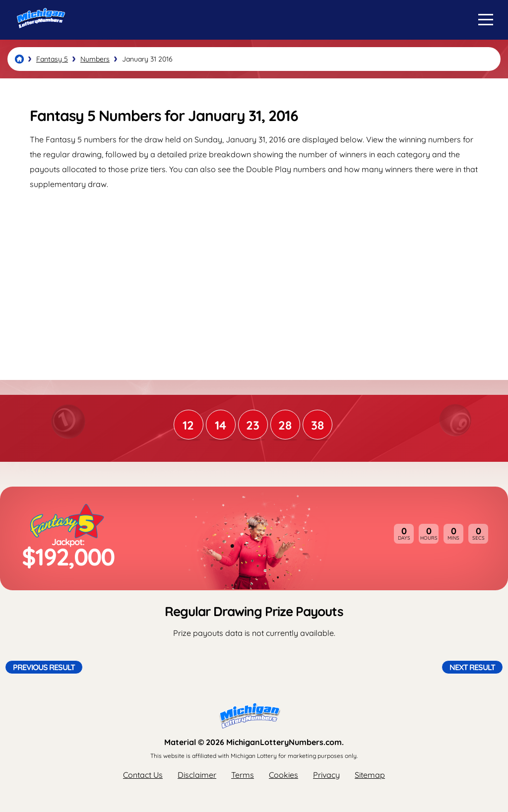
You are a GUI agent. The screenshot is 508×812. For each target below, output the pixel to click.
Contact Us (143, 775)
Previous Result (44, 667)
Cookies (284, 775)
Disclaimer (197, 775)
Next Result (472, 667)
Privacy (326, 775)
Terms (243, 775)
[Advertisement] (254, 276)
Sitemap (370, 775)
